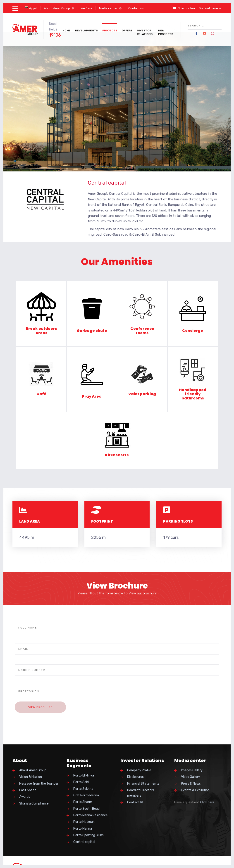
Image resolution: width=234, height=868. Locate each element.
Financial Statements (143, 784)
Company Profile (139, 770)
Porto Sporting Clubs (88, 835)
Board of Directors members (141, 793)
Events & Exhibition (195, 790)
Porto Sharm (83, 802)
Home (67, 30)
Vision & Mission (31, 777)
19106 (55, 35)
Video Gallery (191, 777)
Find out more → (210, 8)
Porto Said (81, 782)
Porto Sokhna (83, 789)
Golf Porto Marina (86, 795)
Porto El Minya (84, 775)
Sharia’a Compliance (34, 803)
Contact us (136, 8)
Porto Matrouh (84, 822)
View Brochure (40, 707)
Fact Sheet (28, 790)
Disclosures (135, 777)
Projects (110, 30)
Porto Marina (83, 829)
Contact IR (135, 802)
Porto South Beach (87, 809)
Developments (86, 30)
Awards (25, 797)
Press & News (191, 784)
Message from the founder (39, 784)
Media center (108, 8)
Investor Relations (145, 32)
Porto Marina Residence (91, 815)
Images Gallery (192, 770)
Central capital (84, 842)
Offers (127, 30)
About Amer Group (57, 8)
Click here (207, 802)
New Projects (166, 32)
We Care (87, 8)
